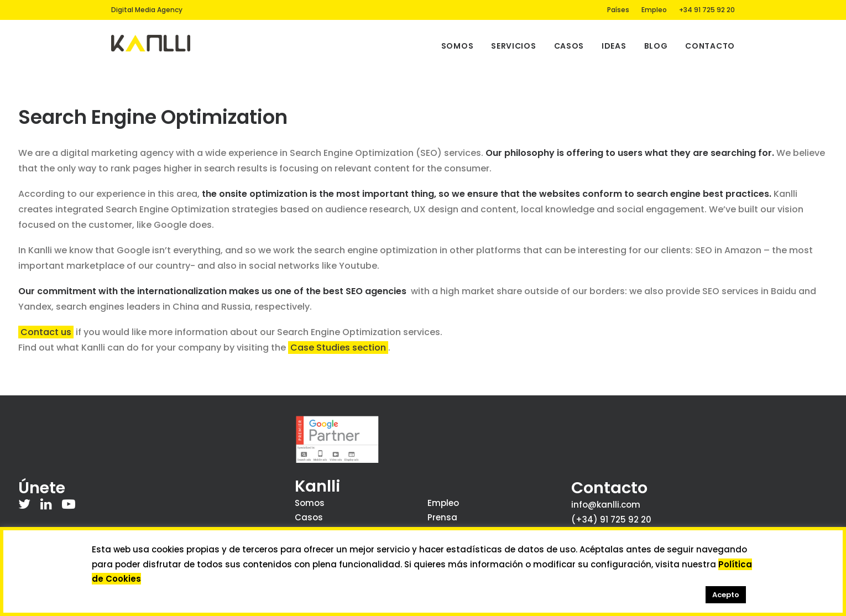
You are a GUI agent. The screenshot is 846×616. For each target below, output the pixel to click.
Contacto (710, 46)
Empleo (654, 10)
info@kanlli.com (606, 505)
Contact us (46, 332)
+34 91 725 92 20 (707, 10)
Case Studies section (338, 348)
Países (618, 10)
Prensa (442, 517)
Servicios (513, 46)
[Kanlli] (151, 43)
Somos (458, 46)
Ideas (614, 46)
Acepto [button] (726, 595)
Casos (569, 46)
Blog (656, 46)
